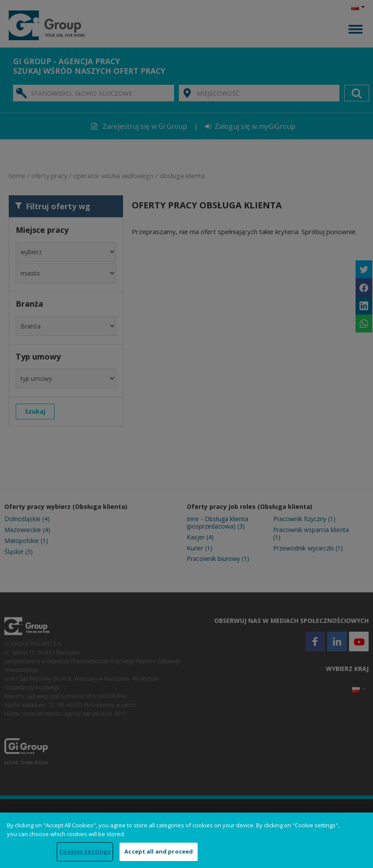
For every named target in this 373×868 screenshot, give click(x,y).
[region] (186, 840)
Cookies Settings (85, 851)
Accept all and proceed (159, 851)
